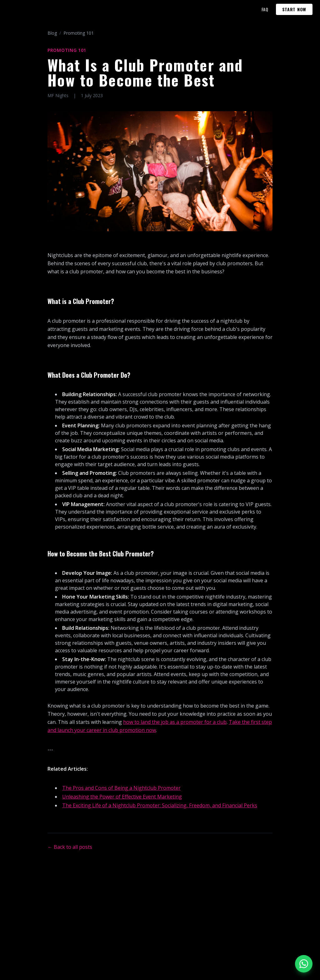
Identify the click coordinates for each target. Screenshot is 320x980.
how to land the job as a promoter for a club (175, 722)
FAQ (265, 9)
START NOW (294, 9)
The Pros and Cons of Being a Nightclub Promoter (121, 788)
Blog (52, 33)
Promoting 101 (79, 33)
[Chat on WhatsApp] (304, 964)
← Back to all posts (70, 847)
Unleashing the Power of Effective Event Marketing (122, 797)
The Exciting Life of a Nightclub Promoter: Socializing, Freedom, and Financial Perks (160, 805)
